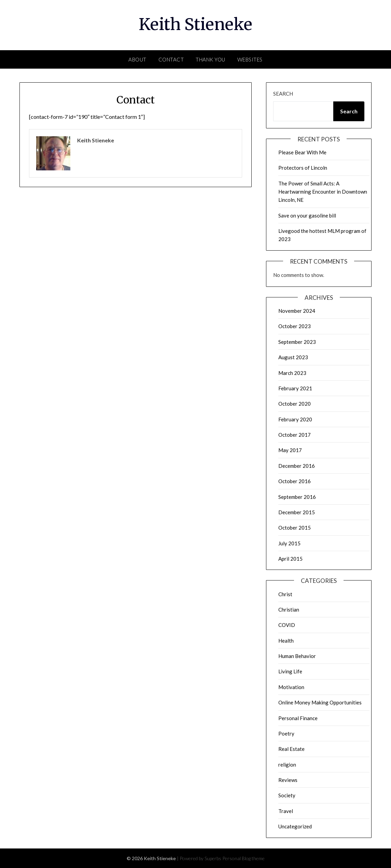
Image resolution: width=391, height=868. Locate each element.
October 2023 (295, 326)
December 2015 (297, 512)
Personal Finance (298, 718)
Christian (289, 610)
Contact (171, 59)
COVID (287, 625)
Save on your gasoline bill (307, 215)
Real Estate (291, 749)
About (137, 59)
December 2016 (297, 466)
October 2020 (295, 404)
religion (287, 765)
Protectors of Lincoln (303, 168)
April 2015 (290, 559)
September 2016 (297, 497)
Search (283, 94)
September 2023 (297, 342)
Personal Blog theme (243, 858)
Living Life (290, 671)
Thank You (211, 59)
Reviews (288, 780)
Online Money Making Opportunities (320, 702)
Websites (250, 59)
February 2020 (295, 419)
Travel (286, 811)
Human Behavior (297, 656)
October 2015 (295, 528)
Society (287, 795)
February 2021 (295, 388)
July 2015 (289, 543)
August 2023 (293, 357)
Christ (285, 594)
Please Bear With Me (302, 152)
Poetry (286, 733)
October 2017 (295, 435)
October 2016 (295, 481)
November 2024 (297, 311)
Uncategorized (295, 826)
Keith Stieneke (195, 24)
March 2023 (292, 373)
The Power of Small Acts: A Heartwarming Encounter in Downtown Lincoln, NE (323, 192)
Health (286, 641)
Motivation (291, 687)
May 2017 (290, 450)
